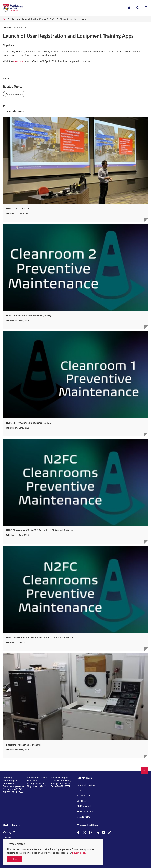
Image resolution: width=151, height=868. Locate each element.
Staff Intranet (84, 806)
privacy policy (79, 853)
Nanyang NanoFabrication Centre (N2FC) (33, 19)
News (84, 19)
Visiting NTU (10, 832)
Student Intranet (85, 811)
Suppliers (82, 801)
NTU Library (83, 795)
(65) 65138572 (62, 786)
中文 (79, 790)
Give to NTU (83, 817)
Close (14, 859)
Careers (7, 837)
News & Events (68, 19)
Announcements (14, 94)
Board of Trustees (86, 785)
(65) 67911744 (15, 792)
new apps (18, 61)
